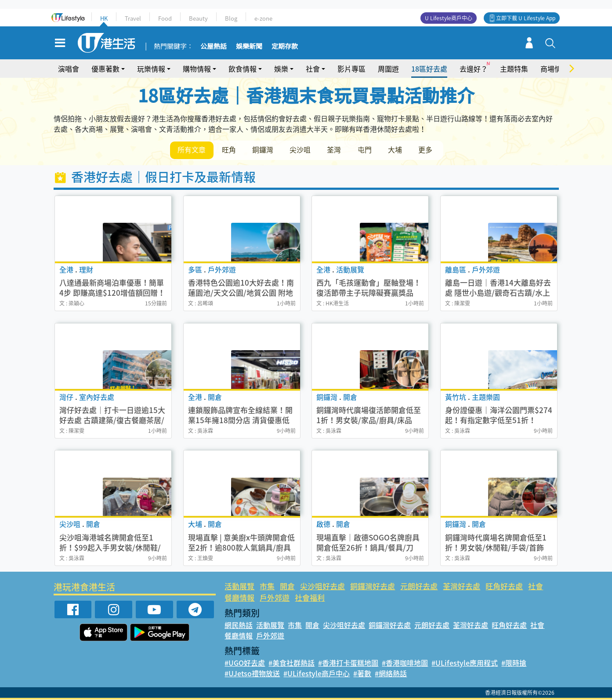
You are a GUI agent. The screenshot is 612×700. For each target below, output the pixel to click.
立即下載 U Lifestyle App (526, 18)
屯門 (367, 150)
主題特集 (514, 69)
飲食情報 (243, 69)
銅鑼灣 (264, 150)
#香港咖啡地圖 (405, 663)
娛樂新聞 (249, 47)
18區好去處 (429, 69)
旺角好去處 (504, 586)
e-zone (263, 18)
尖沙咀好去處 (322, 586)
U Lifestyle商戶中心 (449, 18)
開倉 (287, 586)
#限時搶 (514, 663)
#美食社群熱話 (292, 663)
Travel (133, 18)
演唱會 (69, 69)
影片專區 (351, 69)
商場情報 (554, 69)
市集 (267, 586)
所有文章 (192, 150)
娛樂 (281, 69)
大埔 (398, 150)
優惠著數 (105, 69)
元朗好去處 (419, 586)
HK (104, 18)
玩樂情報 (151, 69)
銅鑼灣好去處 (373, 586)
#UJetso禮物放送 (252, 674)
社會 (313, 69)
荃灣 (336, 150)
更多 (428, 150)
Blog (231, 18)
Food (165, 18)
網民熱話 (239, 625)
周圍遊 (388, 69)
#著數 (362, 674)
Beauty (198, 18)
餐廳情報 (239, 597)
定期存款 (285, 47)
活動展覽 (239, 586)
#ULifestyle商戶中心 (317, 674)
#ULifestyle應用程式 (465, 663)
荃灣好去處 (462, 586)
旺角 (230, 150)
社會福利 (310, 597)
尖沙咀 (302, 150)
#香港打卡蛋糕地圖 (348, 663)
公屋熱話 (214, 47)
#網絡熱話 (391, 674)
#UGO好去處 (245, 663)
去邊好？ (474, 69)
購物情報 (197, 69)
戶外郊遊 (275, 597)
